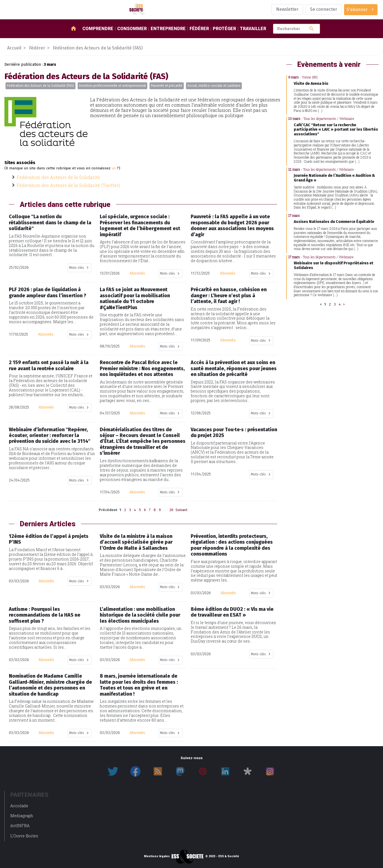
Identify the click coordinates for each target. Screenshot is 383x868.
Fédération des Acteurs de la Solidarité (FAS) (40, 86)
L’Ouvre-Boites (24, 836)
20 (171, 510)
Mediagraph (22, 816)
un (114, 168)
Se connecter (324, 9)
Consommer (132, 29)
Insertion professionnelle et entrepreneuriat (112, 86)
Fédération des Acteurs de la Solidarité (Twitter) (68, 185)
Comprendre (98, 29)
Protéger (224, 29)
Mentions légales (157, 856)
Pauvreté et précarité (167, 86)
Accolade (19, 806)
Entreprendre (168, 29)
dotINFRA (20, 826)
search (312, 29)
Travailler (253, 29)
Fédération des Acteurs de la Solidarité (58, 177)
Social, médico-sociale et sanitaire (214, 86)
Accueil (14, 48)
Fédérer (199, 29)
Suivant (181, 510)
